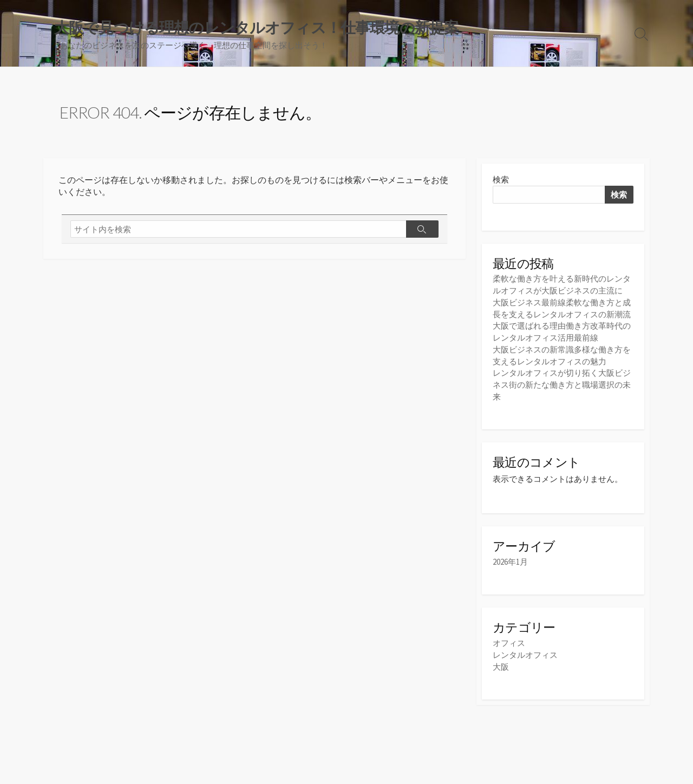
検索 (501, 181)
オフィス (509, 641)
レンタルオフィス (525, 653)
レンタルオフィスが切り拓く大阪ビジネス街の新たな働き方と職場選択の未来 (562, 383)
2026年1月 (510, 560)
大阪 (501, 664)
